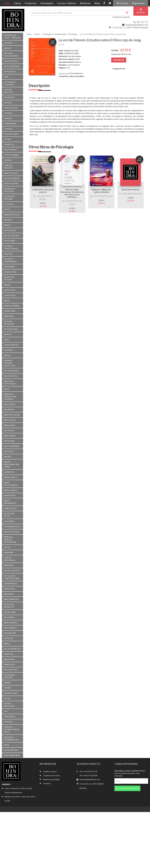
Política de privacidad (49, 779)
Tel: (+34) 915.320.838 (88, 775)
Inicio (8, 3)
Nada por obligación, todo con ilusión (101, 191)
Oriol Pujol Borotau (103, 196)
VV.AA (61, 44)
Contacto (45, 783)
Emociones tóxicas (131, 189)
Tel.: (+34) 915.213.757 (89, 771)
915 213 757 (142, 22)
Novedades (47, 3)
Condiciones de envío (50, 775)
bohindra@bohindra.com (137, 25)
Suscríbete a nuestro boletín (127, 788)
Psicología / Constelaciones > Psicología (60, 34)
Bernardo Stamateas (133, 193)
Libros (17, 3)
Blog (97, 3)
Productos (31, 3)
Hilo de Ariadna (74, 56)
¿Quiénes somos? (48, 771)
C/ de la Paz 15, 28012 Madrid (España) (130, 28)
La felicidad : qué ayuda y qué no (43, 191)
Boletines (85, 3)
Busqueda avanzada (121, 17)
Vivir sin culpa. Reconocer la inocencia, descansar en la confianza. (72, 193)
